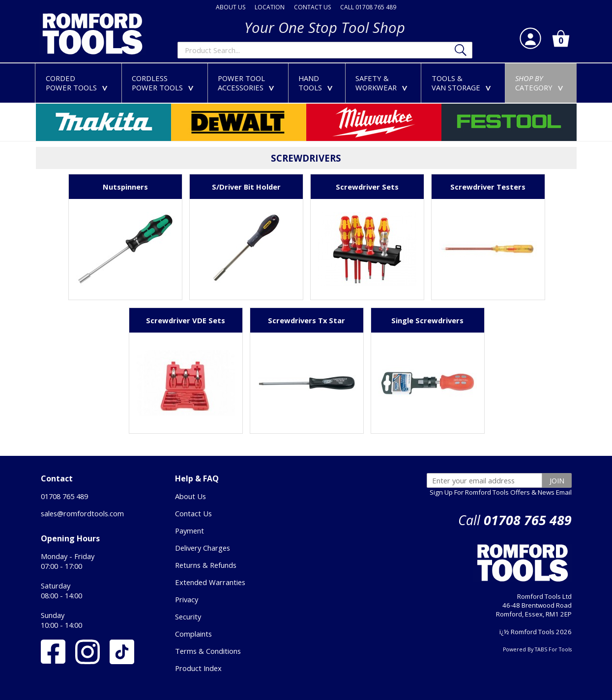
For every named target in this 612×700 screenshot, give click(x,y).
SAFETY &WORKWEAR (383, 83)
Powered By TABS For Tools (537, 649)
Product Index (198, 668)
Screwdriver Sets (367, 187)
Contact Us (193, 513)
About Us (190, 496)
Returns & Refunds (206, 565)
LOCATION (270, 7)
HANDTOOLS (318, 83)
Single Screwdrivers (427, 320)
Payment (189, 531)
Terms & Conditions (208, 651)
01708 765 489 (64, 496)
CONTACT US (312, 7)
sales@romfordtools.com (82, 513)
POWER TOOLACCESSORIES (248, 83)
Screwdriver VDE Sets (186, 320)
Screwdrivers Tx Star (306, 320)
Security (188, 616)
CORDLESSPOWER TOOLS (165, 83)
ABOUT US (231, 7)
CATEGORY (541, 83)
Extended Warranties (210, 582)
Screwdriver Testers (488, 187)
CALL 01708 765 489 (368, 7)
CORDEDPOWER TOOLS (79, 83)
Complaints (193, 634)
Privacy (187, 599)
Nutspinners (125, 187)
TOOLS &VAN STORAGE (463, 83)
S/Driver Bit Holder (246, 187)
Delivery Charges (203, 548)
